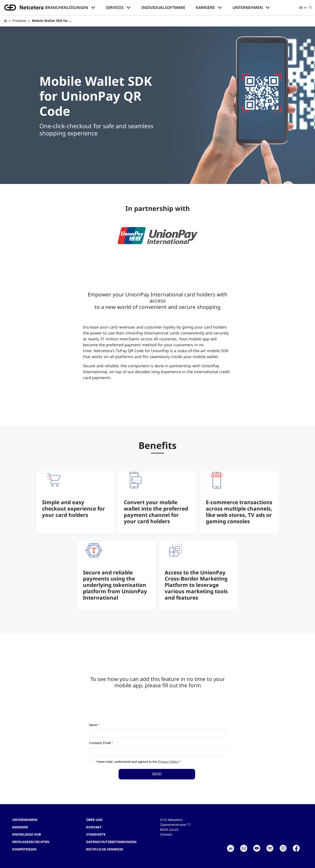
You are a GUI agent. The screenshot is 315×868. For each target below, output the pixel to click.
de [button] (301, 7)
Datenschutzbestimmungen (111, 842)
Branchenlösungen (67, 7)
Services (115, 7)
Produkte (19, 21)
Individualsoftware (163, 7)
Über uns (94, 820)
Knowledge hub (27, 834)
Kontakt (94, 827)
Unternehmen (248, 7)
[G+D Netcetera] (5, 21)
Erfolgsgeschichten (31, 842)
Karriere (205, 7)
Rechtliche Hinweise (105, 849)
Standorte (96, 834)
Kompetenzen (24, 849)
